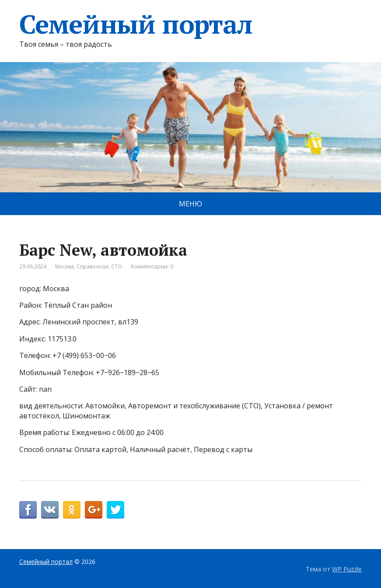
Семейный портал (136, 24)
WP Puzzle (347, 569)
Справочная (93, 266)
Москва (65, 266)
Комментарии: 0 (152, 266)
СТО (117, 266)
